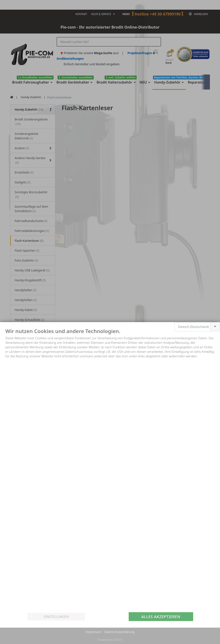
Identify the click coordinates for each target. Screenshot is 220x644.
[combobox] (197, 327)
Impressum (93, 632)
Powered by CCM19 (110, 640)
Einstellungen (56, 617)
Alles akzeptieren (161, 617)
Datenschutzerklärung (120, 632)
